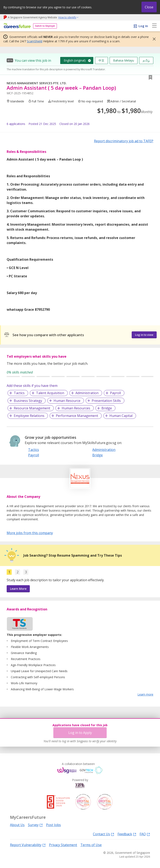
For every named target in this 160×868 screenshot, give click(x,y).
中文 (101, 60)
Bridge (107, 408)
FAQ (145, 834)
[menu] (154, 26)
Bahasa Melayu (124, 60)
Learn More (18, 589)
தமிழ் (146, 60)
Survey (35, 825)
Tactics (19, 393)
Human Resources (76, 408)
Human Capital (121, 416)
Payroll (115, 393)
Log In (143, 26)
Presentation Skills (106, 401)
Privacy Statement (63, 845)
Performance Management (77, 416)
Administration (87, 393)
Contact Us (104, 834)
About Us (17, 825)
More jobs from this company (30, 533)
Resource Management (32, 408)
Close (149, 7)
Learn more (145, 694)
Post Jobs (53, 825)
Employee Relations (29, 416)
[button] (153, 39)
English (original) (75, 60)
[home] (17, 26)
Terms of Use (91, 845)
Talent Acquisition (50, 393)
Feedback (127, 834)
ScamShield (35, 41)
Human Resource (67, 401)
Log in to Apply (80, 733)
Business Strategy (28, 401)
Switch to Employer (45, 26)
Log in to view (144, 335)
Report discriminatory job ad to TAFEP (124, 141)
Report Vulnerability (28, 845)
